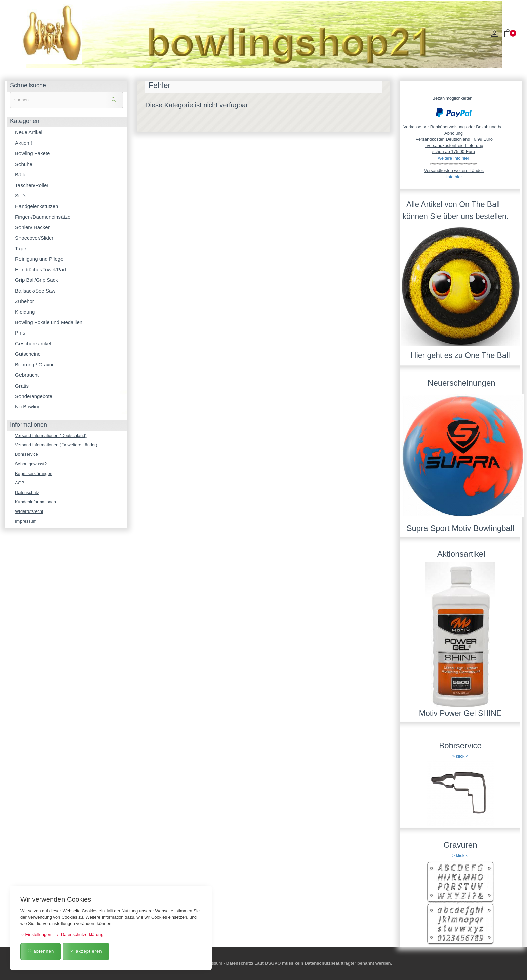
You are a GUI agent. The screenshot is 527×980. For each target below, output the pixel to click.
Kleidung (25, 312)
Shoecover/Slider (34, 238)
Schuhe (24, 164)
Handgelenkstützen (37, 206)
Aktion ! (24, 143)
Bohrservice (27, 455)
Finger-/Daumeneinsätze (43, 217)
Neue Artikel (29, 132)
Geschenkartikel (33, 343)
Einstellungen (36, 934)
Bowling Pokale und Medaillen (49, 322)
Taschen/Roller (32, 185)
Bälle (21, 174)
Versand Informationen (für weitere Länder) (57, 445)
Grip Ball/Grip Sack (37, 280)
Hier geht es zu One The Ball (460, 355)
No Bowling (28, 407)
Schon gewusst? (31, 464)
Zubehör (25, 301)
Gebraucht (27, 375)
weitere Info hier (454, 158)
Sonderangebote (34, 396)
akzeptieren (86, 951)
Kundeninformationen (36, 502)
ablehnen (41, 951)
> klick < (460, 756)
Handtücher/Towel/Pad (40, 270)
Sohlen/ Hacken (33, 227)
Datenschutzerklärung (79, 934)
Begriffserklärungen (34, 474)
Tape (21, 248)
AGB (20, 483)
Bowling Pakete (32, 153)
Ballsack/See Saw (35, 291)
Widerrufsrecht (29, 512)
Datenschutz (27, 493)
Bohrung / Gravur (34, 365)
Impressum (26, 522)
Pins (20, 333)
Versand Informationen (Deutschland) (51, 435)
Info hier (454, 177)
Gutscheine (28, 354)
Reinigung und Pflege (39, 259)
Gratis (22, 386)
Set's (21, 196)
